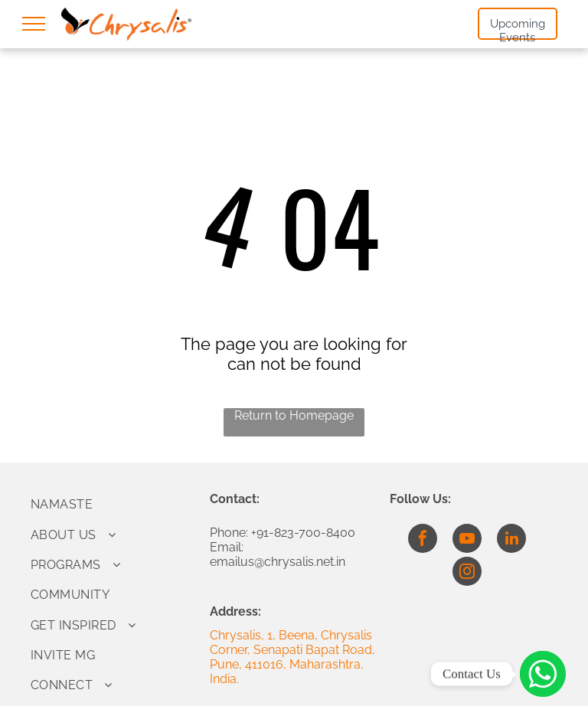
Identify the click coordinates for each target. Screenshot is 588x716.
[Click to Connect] (543, 674)
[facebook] (423, 540)
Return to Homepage (294, 415)
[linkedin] (511, 540)
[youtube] (467, 540)
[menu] (34, 24)
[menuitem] (114, 504)
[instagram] (467, 573)
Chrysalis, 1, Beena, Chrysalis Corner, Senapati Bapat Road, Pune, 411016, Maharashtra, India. (292, 657)
